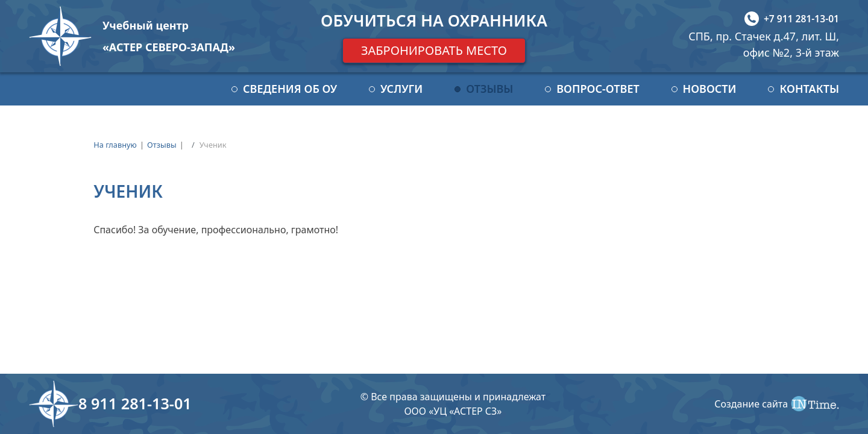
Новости (710, 89)
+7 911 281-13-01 (801, 19)
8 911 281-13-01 (135, 403)
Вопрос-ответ (598, 89)
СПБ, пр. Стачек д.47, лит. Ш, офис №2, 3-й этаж (764, 44)
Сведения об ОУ (290, 89)
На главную (115, 145)
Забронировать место (434, 50)
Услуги (401, 89)
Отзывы (489, 89)
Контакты (809, 89)
